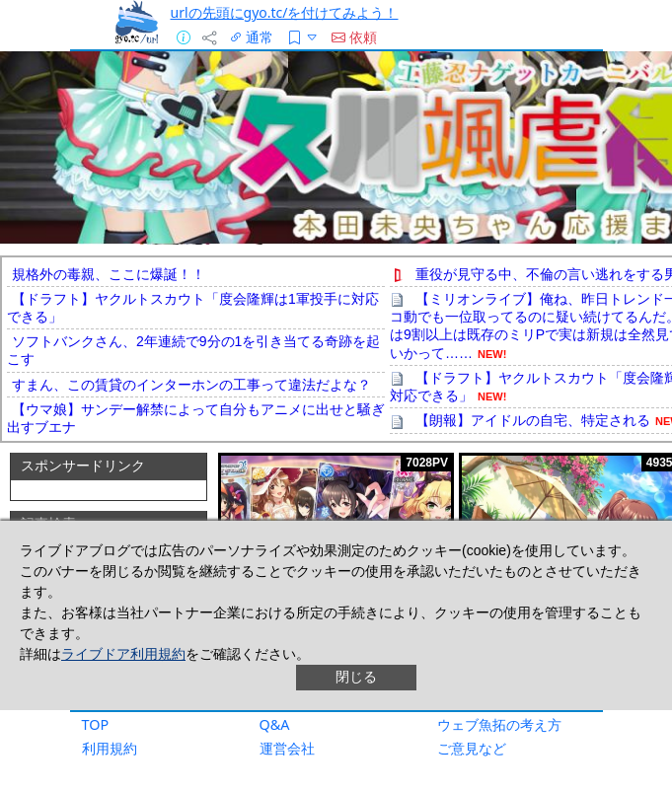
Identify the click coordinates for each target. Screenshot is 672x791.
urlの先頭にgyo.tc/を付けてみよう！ (285, 12)
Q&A (275, 724)
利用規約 (110, 748)
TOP (96, 724)
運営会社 (287, 748)
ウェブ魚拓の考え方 (499, 724)
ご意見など (472, 748)
